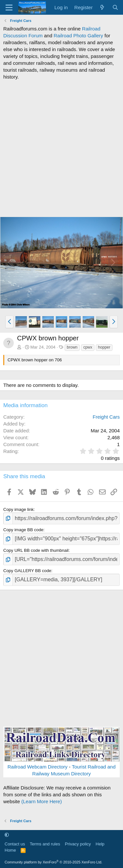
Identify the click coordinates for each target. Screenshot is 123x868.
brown (72, 347)
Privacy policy (78, 844)
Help (100, 844)
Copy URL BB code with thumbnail (36, 550)
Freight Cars (106, 417)
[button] (9, 322)
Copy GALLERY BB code (27, 571)
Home (10, 850)
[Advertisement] (61, 148)
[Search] (115, 7)
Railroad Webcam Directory (38, 767)
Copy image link (19, 509)
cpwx (88, 347)
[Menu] (9, 8)
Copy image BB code (23, 530)
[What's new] (102, 7)
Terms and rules (45, 844)
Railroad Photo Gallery (78, 36)
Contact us (15, 844)
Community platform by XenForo (53, 862)
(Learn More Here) (41, 801)
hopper (104, 347)
